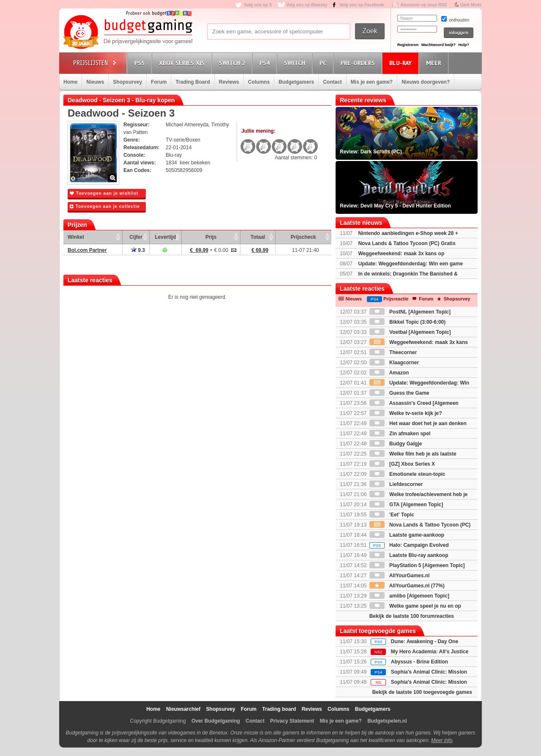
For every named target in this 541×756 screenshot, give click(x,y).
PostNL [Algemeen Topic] (410, 312)
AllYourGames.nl (400, 576)
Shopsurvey (127, 82)
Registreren (408, 45)
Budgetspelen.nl (387, 721)
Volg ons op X (258, 5)
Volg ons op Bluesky (307, 5)
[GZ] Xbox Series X (402, 464)
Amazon (389, 373)
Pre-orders (359, 63)
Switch (296, 63)
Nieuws (95, 82)
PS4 (266, 63)
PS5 (141, 63)
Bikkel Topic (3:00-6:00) (408, 322)
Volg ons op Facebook (362, 5)
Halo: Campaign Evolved (409, 545)
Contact (332, 82)
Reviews (229, 82)
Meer (435, 63)
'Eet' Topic (392, 515)
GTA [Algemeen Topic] (406, 505)
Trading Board (193, 82)
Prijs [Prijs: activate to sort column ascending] (211, 237)
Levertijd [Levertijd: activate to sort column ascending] (165, 237)
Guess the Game (399, 393)
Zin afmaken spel (400, 434)
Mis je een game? (372, 82)
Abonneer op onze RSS (424, 5)
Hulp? (464, 45)
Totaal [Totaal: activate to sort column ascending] (258, 237)
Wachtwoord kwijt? (438, 45)
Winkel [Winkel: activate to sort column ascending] (76, 237)
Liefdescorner (396, 484)
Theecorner (393, 352)
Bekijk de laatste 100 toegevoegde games (422, 692)
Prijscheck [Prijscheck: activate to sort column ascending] (303, 237)
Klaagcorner (394, 363)
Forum (159, 82)
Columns (259, 82)
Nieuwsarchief (183, 709)
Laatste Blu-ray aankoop (409, 555)
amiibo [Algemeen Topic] (409, 596)
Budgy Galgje (396, 444)
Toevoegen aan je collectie (105, 206)
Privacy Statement (292, 721)
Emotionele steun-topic (407, 474)
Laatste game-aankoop (407, 535)
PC (324, 63)
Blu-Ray (402, 63)
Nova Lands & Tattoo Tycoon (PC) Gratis (407, 243)
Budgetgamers (296, 82)
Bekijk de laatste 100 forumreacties (412, 616)
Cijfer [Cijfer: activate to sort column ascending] (136, 237)
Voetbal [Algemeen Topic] (410, 332)
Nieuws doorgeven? (426, 82)
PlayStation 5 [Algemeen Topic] (417, 565)
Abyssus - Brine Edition (419, 662)
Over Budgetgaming (216, 721)
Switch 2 (233, 63)
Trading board (279, 709)
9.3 (138, 250)
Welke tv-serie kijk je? (406, 413)
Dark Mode (471, 5)
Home (70, 82)
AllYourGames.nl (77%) (407, 586)
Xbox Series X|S (183, 63)
